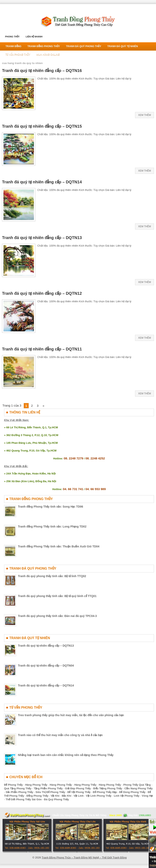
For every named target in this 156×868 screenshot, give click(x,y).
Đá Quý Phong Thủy (56, 799)
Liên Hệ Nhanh (34, 37)
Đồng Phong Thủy (37, 796)
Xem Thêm (145, 115)
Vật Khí (55, 796)
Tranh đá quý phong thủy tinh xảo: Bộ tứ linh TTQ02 (52, 576)
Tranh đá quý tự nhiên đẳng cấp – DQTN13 (42, 238)
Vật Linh (79, 796)
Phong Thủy (12, 37)
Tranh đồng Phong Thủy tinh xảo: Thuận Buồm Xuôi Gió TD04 (59, 546)
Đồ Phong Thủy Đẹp (105, 792)
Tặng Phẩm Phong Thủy (48, 788)
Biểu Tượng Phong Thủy (108, 788)
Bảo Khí (67, 796)
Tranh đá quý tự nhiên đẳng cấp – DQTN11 (42, 349)
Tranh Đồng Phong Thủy (44, 46)
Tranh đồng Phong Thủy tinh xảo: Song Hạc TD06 (50, 507)
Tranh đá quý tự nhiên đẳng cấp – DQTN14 (42, 182)
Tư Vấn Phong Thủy (18, 54)
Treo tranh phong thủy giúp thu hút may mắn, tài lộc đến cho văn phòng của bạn (71, 715)
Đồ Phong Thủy (13, 785)
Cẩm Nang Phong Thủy (139, 788)
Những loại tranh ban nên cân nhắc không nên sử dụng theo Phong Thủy (66, 755)
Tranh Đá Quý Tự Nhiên (122, 46)
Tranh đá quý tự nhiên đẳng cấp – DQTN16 (42, 71)
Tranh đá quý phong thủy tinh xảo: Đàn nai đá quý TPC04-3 (57, 616)
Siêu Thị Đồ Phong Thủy (50, 792)
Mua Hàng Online (48, 54)
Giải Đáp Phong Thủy (78, 788)
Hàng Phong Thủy (36, 785)
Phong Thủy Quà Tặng (137, 785)
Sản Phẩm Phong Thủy (19, 792)
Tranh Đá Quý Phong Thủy (84, 46)
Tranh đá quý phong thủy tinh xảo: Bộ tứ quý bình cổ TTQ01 (57, 596)
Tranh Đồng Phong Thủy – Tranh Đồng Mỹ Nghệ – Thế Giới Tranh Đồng (84, 858)
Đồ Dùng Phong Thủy (132, 792)
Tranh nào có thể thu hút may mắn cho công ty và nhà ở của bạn (60, 735)
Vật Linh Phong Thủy (99, 796)
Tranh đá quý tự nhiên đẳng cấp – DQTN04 (46, 666)
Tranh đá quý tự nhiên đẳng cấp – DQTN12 (42, 293)
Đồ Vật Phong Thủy (79, 792)
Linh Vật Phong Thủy (127, 796)
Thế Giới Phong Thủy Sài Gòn (24, 799)
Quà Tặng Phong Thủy (18, 788)
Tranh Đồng (13, 46)
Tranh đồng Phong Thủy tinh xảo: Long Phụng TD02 (52, 526)
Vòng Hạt (147, 796)
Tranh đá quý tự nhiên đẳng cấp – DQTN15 (42, 126)
